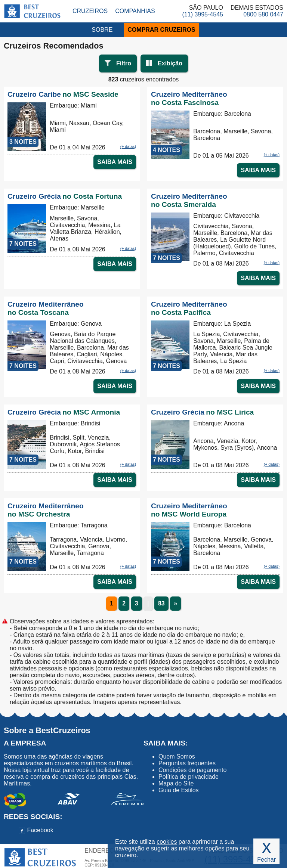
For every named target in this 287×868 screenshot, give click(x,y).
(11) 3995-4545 (203, 14)
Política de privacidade (189, 777)
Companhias (135, 11)
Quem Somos (177, 757)
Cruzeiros (90, 11)
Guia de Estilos (179, 790)
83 (161, 603)
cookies (167, 842)
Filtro (124, 63)
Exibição (170, 63)
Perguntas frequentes (187, 763)
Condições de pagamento (192, 770)
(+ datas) (128, 146)
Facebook (36, 830)
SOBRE (102, 30)
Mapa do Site (176, 783)
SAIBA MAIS (115, 162)
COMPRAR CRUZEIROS (161, 30)
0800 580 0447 (263, 14)
